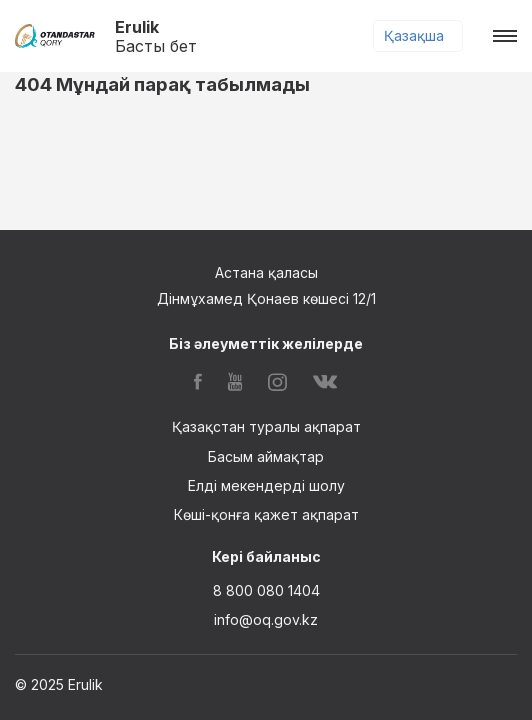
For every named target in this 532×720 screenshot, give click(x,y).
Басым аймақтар (266, 456)
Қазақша (414, 35)
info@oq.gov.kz (266, 619)
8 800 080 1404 (266, 590)
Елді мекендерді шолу (266, 485)
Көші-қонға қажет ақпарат (266, 514)
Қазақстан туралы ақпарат (266, 426)
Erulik (156, 36)
